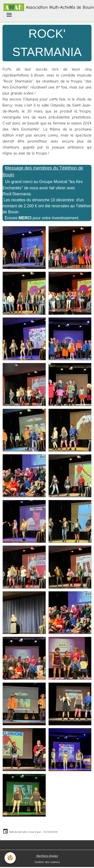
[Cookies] (10, 858)
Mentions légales (47, 856)
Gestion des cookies (47, 862)
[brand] (45, 7)
